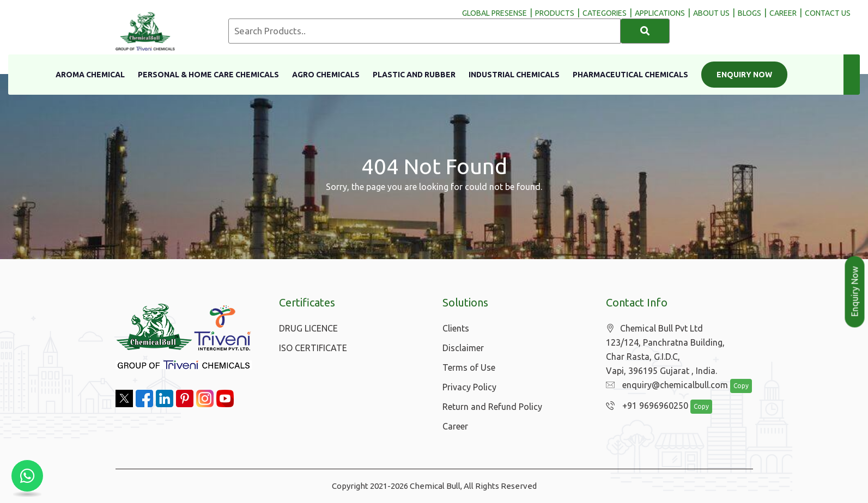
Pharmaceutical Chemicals (630, 75)
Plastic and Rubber (414, 75)
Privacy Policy (469, 387)
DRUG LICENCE (308, 328)
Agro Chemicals (326, 75)
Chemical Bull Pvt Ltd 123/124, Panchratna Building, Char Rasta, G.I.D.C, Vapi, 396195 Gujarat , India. (665, 350)
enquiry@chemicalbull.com (664, 385)
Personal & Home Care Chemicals (208, 75)
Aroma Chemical (90, 75)
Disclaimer (463, 348)
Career (455, 426)
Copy (735, 386)
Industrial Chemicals (514, 75)
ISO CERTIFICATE (313, 348)
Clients (456, 328)
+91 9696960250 (644, 406)
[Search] (645, 31)
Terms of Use (469, 367)
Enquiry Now (744, 75)
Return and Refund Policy (492, 407)
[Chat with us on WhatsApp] (27, 476)
